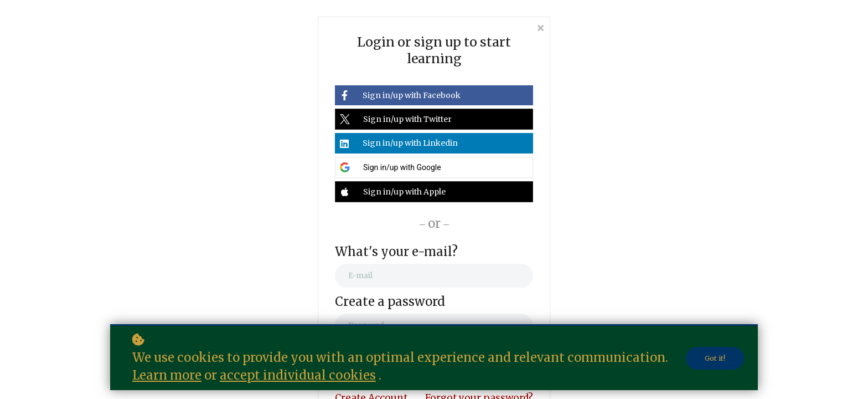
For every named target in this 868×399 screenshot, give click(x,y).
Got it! (715, 358)
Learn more (167, 375)
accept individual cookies (298, 375)
